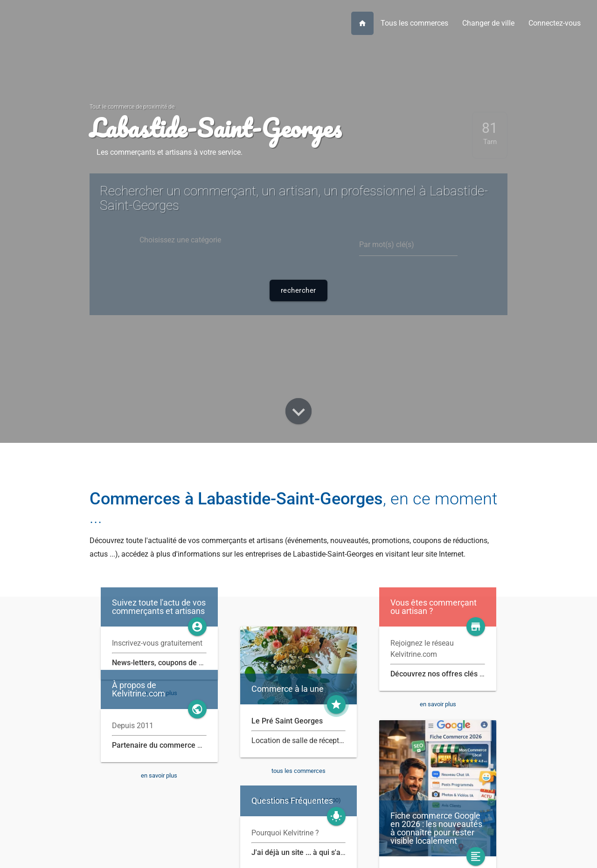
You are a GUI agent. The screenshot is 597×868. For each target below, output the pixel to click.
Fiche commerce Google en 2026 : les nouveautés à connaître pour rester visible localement (436, 828)
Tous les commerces (414, 23)
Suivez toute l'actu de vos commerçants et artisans (159, 607)
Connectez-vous (555, 23)
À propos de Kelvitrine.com (139, 689)
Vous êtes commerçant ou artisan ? (434, 607)
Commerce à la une (288, 689)
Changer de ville (488, 23)
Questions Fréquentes (292, 801)
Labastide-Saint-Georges (215, 128)
